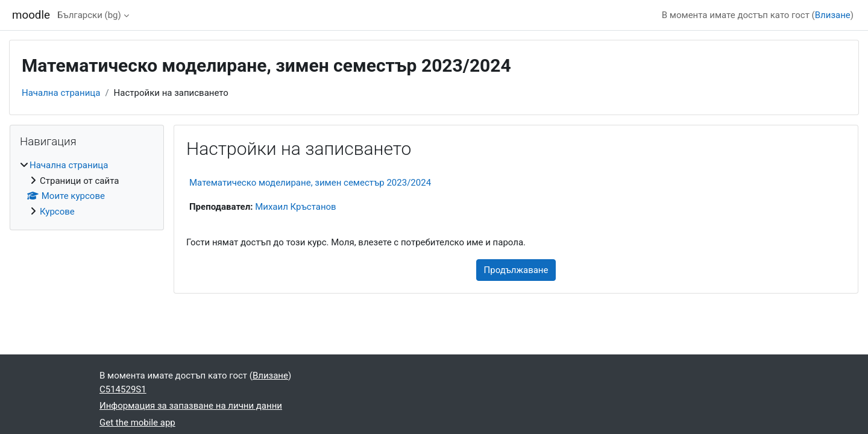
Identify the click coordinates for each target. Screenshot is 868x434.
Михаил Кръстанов (296, 207)
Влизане (833, 15)
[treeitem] (87, 188)
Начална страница (61, 93)
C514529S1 (123, 389)
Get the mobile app (137, 423)
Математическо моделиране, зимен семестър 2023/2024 (310, 183)
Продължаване (516, 270)
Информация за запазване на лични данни (191, 406)
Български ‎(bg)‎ (89, 15)
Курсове (57, 212)
